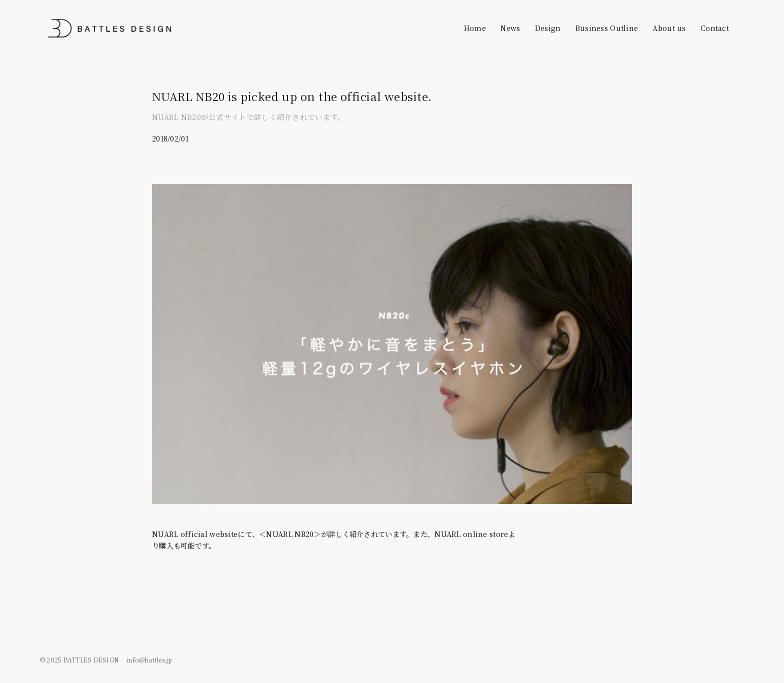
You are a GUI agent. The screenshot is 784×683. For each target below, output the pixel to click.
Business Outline (607, 28)
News (510, 28)
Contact (715, 28)
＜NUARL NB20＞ (290, 534)
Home (475, 28)
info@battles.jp (149, 659)
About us (669, 28)
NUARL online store (471, 534)
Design (548, 28)
